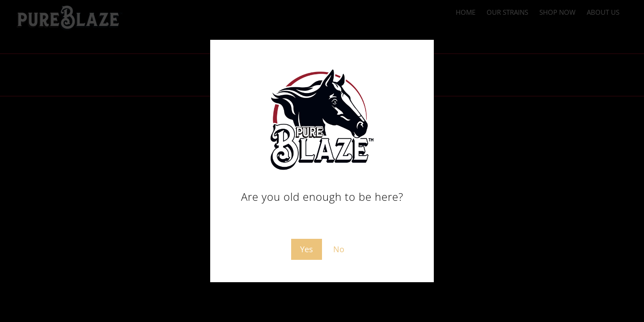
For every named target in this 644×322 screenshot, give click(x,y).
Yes (307, 249)
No (339, 249)
